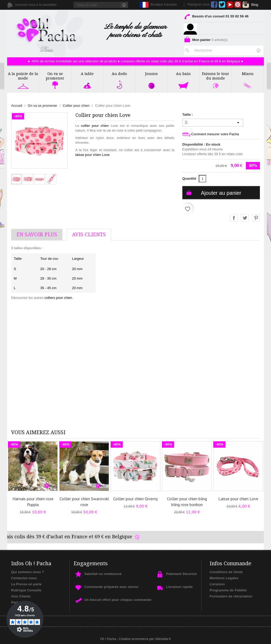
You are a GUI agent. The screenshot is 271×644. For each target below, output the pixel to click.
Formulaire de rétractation (231, 596)
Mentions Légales (224, 578)
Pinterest (238, 5)
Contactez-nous (24, 578)
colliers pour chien (58, 298)
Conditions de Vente (226, 572)
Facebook (214, 5)
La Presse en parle (26, 584)
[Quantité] (202, 179)
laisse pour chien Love (92, 155)
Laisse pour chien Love (238, 499)
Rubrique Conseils (26, 590)
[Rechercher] (224, 49)
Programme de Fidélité (228, 590)
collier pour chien (95, 126)
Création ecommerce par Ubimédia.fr (145, 639)
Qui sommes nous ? (28, 572)
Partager (234, 218)
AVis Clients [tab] (89, 235)
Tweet (245, 218)
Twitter (222, 5)
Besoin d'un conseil (216, 17)
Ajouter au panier (221, 193)
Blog (255, 5)
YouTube (230, 5)
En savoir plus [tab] (37, 235)
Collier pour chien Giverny (135, 499)
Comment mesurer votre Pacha (211, 134)
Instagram (246, 5)
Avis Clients (21, 596)
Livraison (217, 584)
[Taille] (213, 123)
